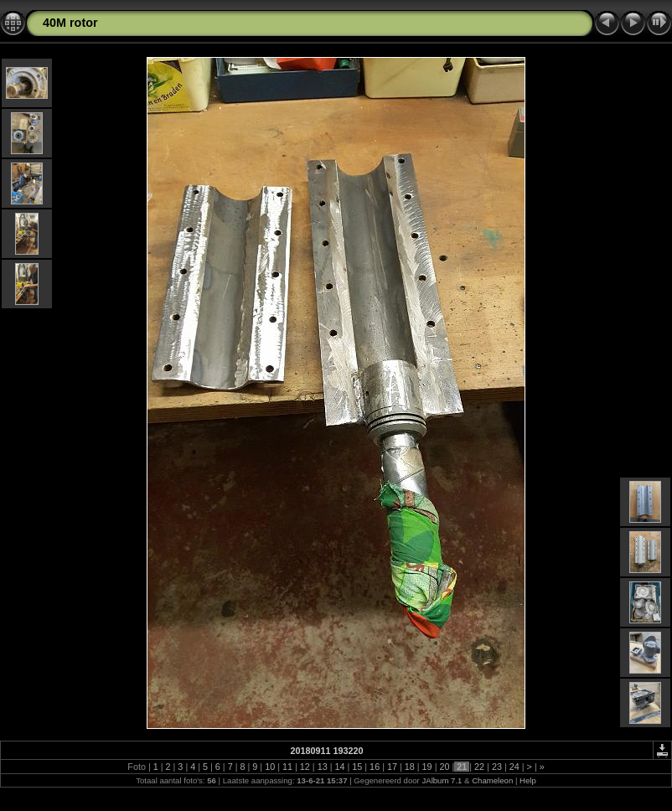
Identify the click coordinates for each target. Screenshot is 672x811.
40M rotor (70, 23)
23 (497, 767)
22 (479, 767)
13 (323, 767)
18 (410, 767)
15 (357, 767)
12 (305, 767)
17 (392, 767)
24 (514, 767)
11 (287, 767)
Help (528, 780)
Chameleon (492, 780)
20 (444, 767)
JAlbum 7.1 (442, 780)
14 (339, 767)
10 (270, 767)
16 (375, 767)
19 (427, 767)
